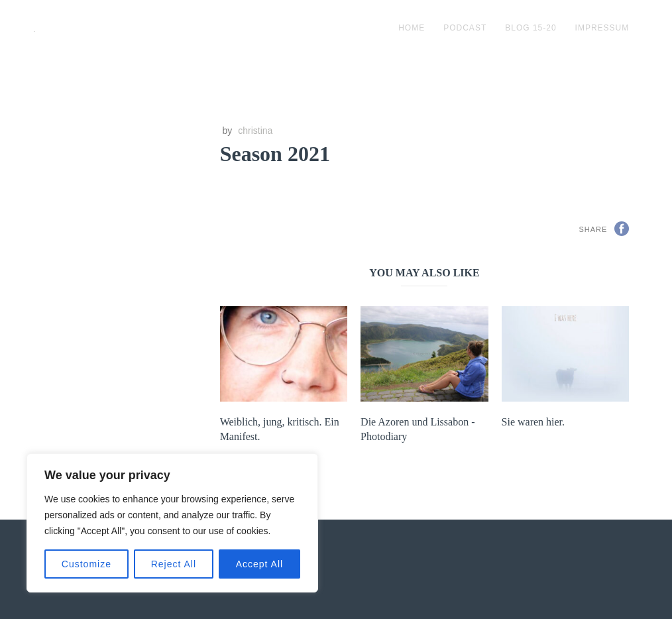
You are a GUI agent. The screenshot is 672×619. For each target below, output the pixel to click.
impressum (602, 28)
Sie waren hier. (533, 422)
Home (412, 28)
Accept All (259, 564)
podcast (465, 28)
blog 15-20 (531, 28)
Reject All (174, 564)
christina (255, 131)
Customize (86, 564)
